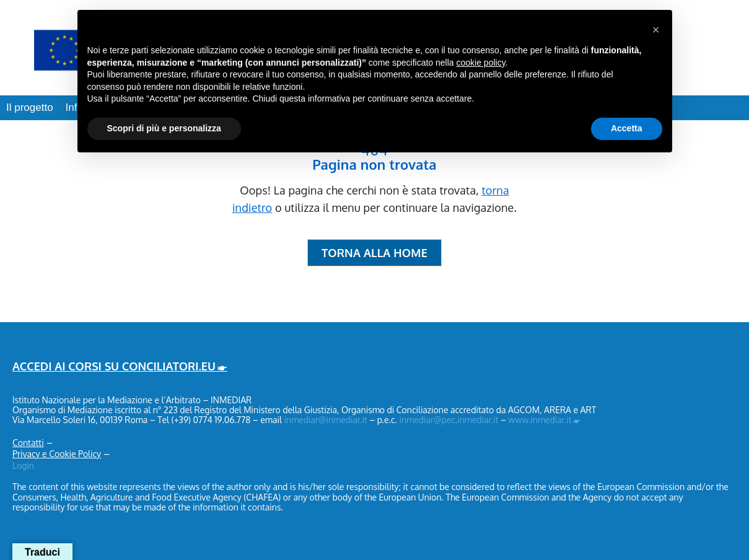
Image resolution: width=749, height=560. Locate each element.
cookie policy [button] (480, 63)
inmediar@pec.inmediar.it (449, 420)
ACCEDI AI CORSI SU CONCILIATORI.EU (114, 366)
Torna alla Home (374, 253)
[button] (656, 30)
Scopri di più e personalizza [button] (164, 128)
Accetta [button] (627, 128)
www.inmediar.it (540, 420)
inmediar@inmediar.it (325, 420)
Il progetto (30, 107)
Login (23, 466)
